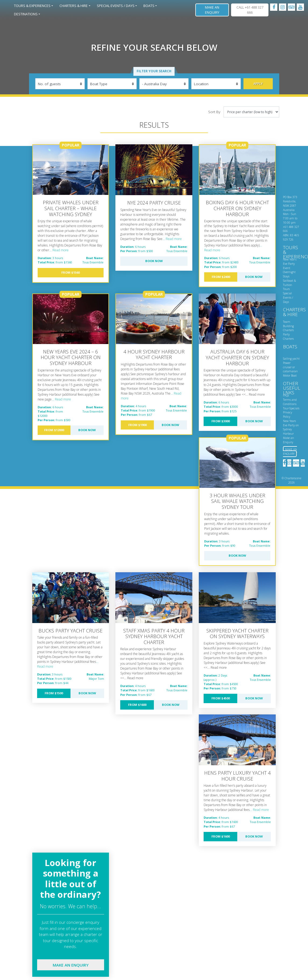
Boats (149, 6)
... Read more (59, 250)
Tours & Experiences (32, 6)
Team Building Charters (288, 326)
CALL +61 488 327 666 (250, 10)
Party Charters (288, 337)
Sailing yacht (291, 359)
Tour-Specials (291, 408)
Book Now (154, 261)
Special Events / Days (116, 6)
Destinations (26, 14)
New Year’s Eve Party (290, 262)
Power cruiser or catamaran (290, 367)
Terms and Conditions (290, 402)
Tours (286, 289)
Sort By (214, 112)
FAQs (286, 395)
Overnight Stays (289, 274)
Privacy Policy (288, 414)
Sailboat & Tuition (289, 283)
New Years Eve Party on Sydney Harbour (291, 427)
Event (287, 268)
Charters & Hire (74, 6)
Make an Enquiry (212, 10)
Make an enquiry (71, 965)
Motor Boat (290, 375)
